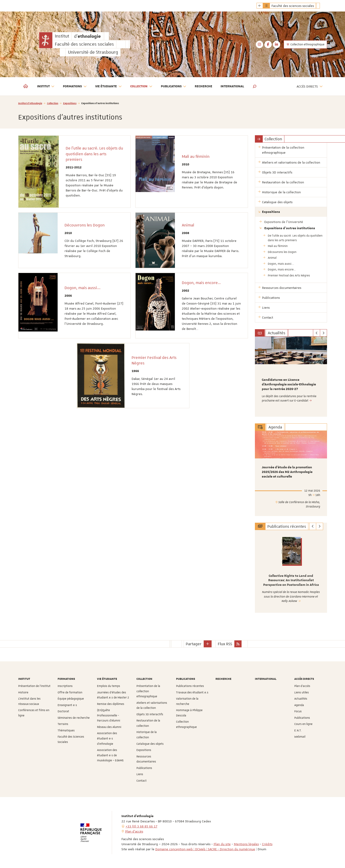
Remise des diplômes (111, 704)
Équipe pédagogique (71, 699)
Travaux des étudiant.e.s (192, 692)
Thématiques (66, 730)
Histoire (23, 692)
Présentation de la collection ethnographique (148, 691)
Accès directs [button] (310, 87)
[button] (255, 86)
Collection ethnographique (305, 44)
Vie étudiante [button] (109, 87)
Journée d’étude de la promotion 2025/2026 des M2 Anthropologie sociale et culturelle (287, 472)
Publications (144, 768)
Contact (142, 781)
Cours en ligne (303, 724)
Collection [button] (141, 87)
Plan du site (222, 844)
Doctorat (63, 711)
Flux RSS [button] (225, 644)
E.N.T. (298, 730)
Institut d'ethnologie (30, 103)
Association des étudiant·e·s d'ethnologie (107, 738)
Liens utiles (302, 692)
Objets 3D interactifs (150, 714)
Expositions (70, 103)
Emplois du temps (109, 686)
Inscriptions (65, 686)
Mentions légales (246, 844)
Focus (298, 711)
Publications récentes (190, 686)
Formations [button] (75, 87)
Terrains (63, 724)
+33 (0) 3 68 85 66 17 (142, 826)
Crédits (267, 844)
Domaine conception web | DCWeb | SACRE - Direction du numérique (205, 849)
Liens (140, 774)
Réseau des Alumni (109, 727)
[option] (291, 377)
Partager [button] (194, 644)
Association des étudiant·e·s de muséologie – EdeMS (110, 755)
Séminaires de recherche (74, 718)
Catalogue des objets (150, 744)
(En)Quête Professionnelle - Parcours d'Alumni (109, 715)
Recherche (203, 86)
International (232, 86)
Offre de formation (70, 692)
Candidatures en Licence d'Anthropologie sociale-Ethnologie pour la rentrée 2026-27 (289, 384)
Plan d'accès (302, 686)
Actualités (301, 699)
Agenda (299, 705)
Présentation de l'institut (34, 686)
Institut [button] (46, 87)
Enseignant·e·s (67, 705)
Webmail (300, 737)
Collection (53, 103)
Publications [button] (174, 87)
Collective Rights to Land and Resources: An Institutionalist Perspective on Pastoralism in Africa (291, 580)
